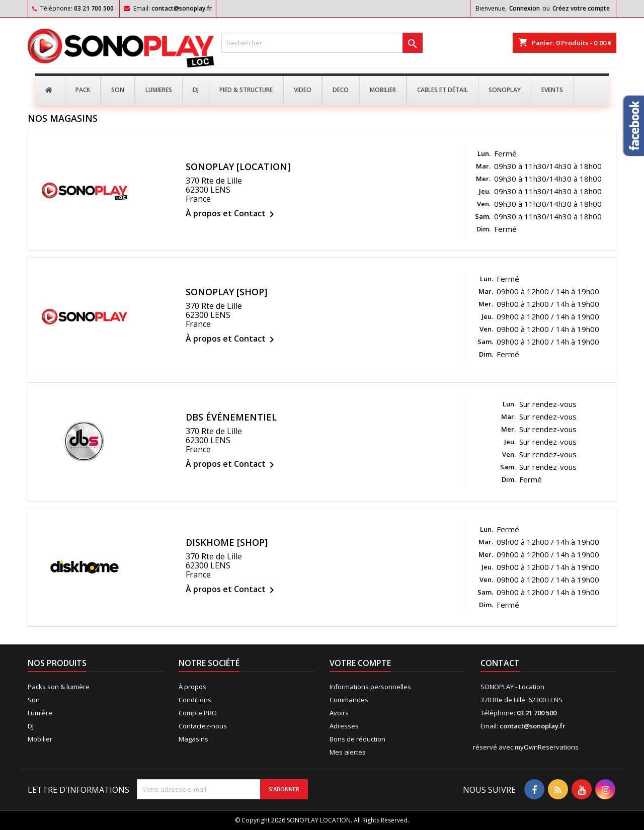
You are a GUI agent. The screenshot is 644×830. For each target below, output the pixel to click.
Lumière (40, 713)
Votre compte (360, 663)
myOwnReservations (547, 747)
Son (34, 700)
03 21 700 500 (94, 8)
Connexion (525, 8)
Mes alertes (348, 752)
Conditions (195, 700)
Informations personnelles (370, 687)
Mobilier (40, 739)
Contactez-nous (203, 726)
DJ (31, 726)
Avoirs (339, 713)
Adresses (344, 726)
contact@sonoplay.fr (182, 8)
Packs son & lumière (59, 687)
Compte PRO (198, 713)
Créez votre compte (581, 8)
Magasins (193, 739)
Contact (500, 663)
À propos (192, 687)
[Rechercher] (322, 43)
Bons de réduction (357, 739)
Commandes (349, 700)
